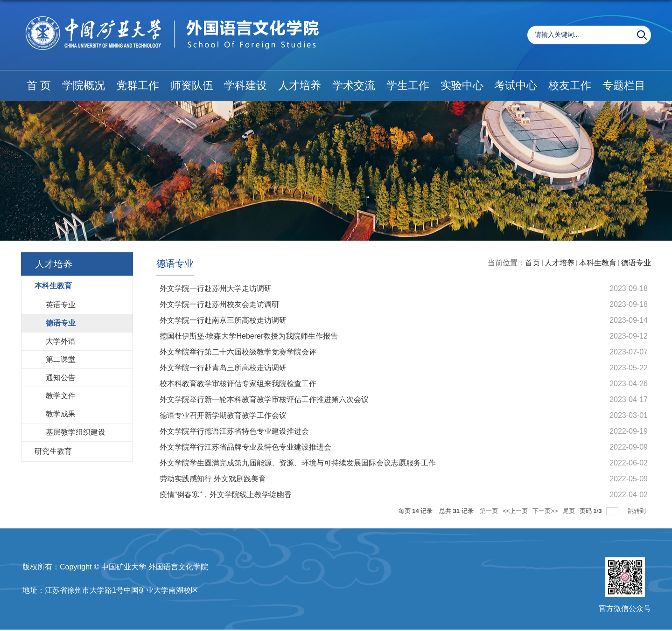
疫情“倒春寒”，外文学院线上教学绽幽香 (226, 495)
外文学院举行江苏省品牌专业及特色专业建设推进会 (245, 447)
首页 (532, 263)
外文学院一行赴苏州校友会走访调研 (219, 304)
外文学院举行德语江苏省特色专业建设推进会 (234, 431)
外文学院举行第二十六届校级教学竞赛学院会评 (238, 352)
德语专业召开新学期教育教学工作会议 (223, 415)
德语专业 (636, 263)
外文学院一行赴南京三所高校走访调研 (223, 320)
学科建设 (245, 85)
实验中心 (462, 85)
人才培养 (300, 85)
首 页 (39, 85)
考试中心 (516, 85)
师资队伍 (192, 85)
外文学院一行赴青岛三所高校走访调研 (223, 368)
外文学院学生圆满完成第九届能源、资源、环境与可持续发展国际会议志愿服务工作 (298, 463)
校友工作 (570, 85)
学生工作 (408, 85)
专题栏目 (624, 85)
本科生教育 (598, 263)
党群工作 (138, 85)
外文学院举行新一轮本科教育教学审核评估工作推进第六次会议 (264, 399)
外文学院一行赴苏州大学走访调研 (216, 288)
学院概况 (84, 85)
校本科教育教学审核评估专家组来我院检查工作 (238, 384)
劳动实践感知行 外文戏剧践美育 (213, 479)
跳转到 (638, 511)
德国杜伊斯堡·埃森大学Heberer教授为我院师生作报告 (249, 336)
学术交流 (354, 85)
